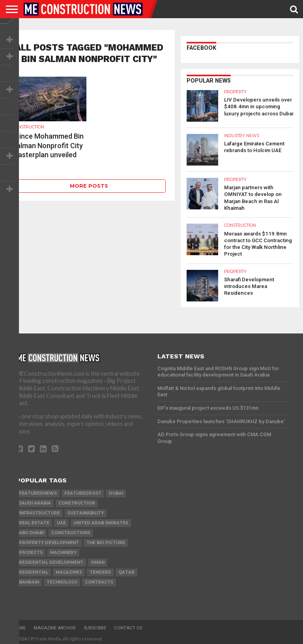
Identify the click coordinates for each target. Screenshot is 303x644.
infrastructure (39, 511)
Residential (34, 570)
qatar (126, 570)
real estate (34, 521)
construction (77, 501)
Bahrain (29, 580)
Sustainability (86, 511)
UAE (61, 521)
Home (19, 626)
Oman (98, 560)
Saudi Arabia (35, 501)
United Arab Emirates (101, 521)
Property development (49, 541)
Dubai (116, 491)
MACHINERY (63, 551)
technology (62, 580)
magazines (69, 570)
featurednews (38, 491)
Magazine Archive (55, 626)
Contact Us (128, 626)
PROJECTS (31, 551)
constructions (71, 531)
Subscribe (95, 626)
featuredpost (83, 491)
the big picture (106, 541)
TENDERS (100, 570)
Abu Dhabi (31, 531)
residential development (51, 560)
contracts (99, 580)
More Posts (89, 186)
